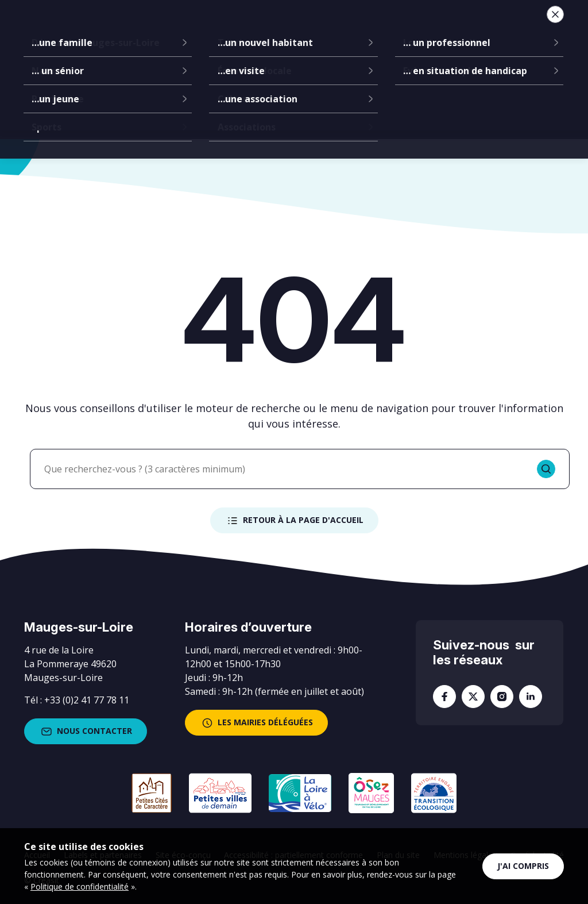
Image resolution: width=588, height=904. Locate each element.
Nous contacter (86, 732)
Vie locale (418, 28)
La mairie (157, 28)
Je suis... (479, 28)
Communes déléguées (230, 28)
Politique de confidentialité (80, 886)
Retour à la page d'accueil (294, 521)
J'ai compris (523, 866)
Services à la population (335, 28)
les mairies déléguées (256, 723)
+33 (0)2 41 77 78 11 (87, 700)
